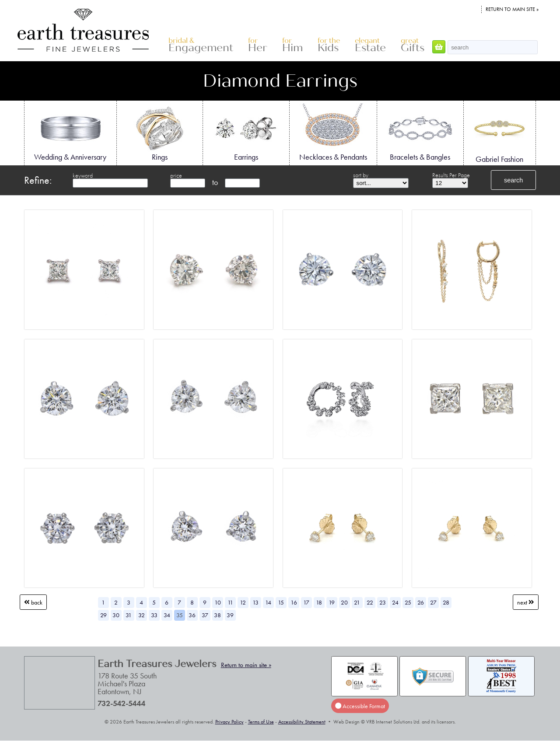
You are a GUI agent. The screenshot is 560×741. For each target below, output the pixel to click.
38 (217, 615)
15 (281, 602)
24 (395, 602)
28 (446, 602)
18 (319, 602)
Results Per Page (451, 175)
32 (142, 615)
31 (129, 615)
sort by (361, 175)
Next (526, 602)
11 (230, 602)
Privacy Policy (229, 722)
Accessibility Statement (302, 722)
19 (332, 602)
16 (294, 602)
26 (421, 602)
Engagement (201, 45)
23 (383, 602)
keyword (83, 175)
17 (306, 602)
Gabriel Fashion (500, 133)
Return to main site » (512, 9)
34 (167, 615)
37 (205, 615)
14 (268, 602)
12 (243, 602)
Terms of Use (261, 722)
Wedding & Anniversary (70, 133)
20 (344, 602)
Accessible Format (360, 706)
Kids (329, 45)
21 (357, 602)
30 (116, 615)
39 (230, 615)
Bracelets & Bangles (420, 133)
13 (255, 602)
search (513, 180)
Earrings (246, 133)
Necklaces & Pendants (333, 133)
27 (433, 602)
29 (103, 615)
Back (33, 602)
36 (192, 615)
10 (218, 602)
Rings (160, 133)
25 (408, 602)
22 (370, 602)
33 (154, 615)
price (176, 175)
